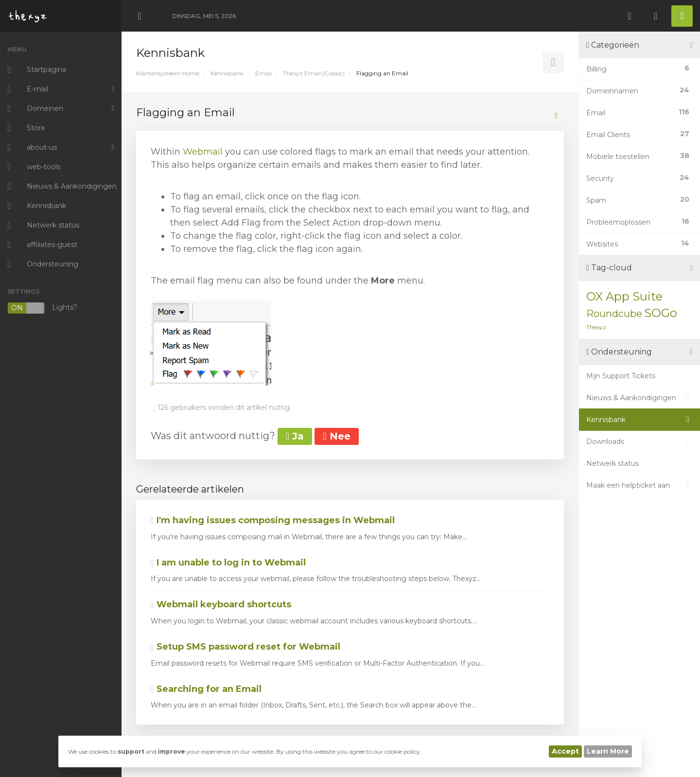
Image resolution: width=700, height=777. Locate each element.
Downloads (639, 441)
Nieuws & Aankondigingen (639, 398)
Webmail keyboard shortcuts (221, 604)
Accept (565, 751)
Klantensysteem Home (168, 73)
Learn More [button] (608, 751)
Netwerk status (639, 463)
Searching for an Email (206, 689)
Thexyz (596, 327)
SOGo (661, 313)
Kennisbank (227, 73)
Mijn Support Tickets (639, 376)
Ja (295, 436)
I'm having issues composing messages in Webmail (273, 520)
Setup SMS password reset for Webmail (245, 647)
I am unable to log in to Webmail (228, 563)
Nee (336, 436)
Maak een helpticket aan (639, 485)
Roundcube (614, 314)
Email (263, 73)
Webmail (204, 152)
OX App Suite (624, 296)
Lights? (42, 308)
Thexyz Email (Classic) (314, 73)
